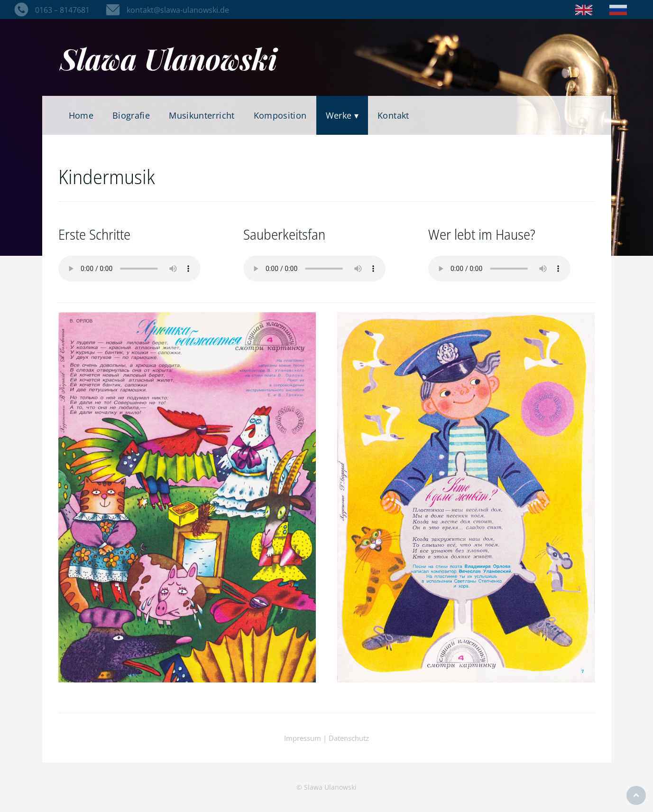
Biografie (131, 115)
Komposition (280, 115)
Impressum (303, 738)
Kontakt (393, 115)
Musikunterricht (202, 115)
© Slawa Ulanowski (326, 787)
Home (81, 115)
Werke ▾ (342, 115)
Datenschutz (349, 738)
